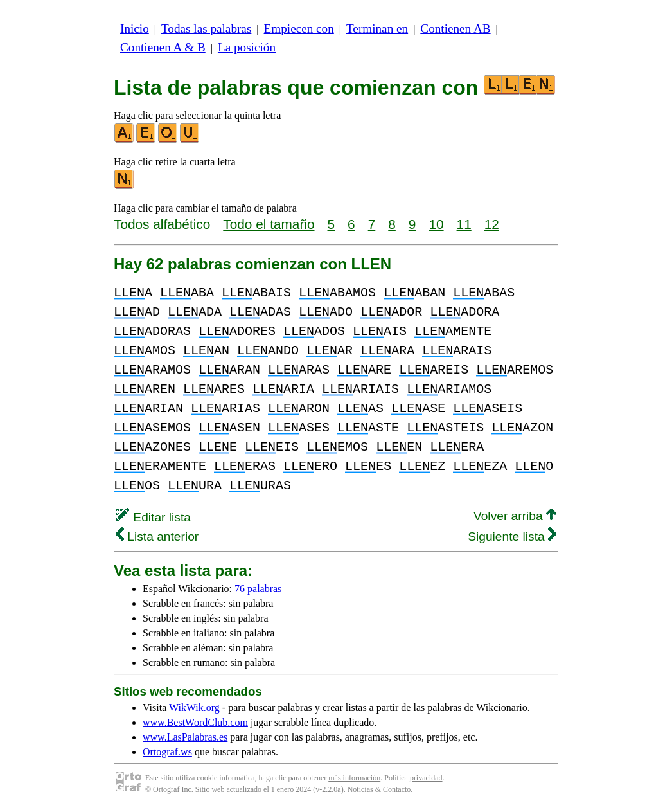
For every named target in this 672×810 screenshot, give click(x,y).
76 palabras (258, 589)
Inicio (135, 29)
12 (492, 224)
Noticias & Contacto (379, 789)
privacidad (426, 778)
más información (354, 778)
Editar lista (153, 517)
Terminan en (377, 29)
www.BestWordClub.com (195, 722)
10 (436, 224)
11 (464, 224)
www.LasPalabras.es (185, 737)
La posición (247, 47)
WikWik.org (194, 707)
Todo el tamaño (269, 224)
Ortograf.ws (167, 752)
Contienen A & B (163, 47)
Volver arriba (515, 516)
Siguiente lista (512, 536)
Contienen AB (455, 29)
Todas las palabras (206, 29)
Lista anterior (157, 536)
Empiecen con (299, 29)
